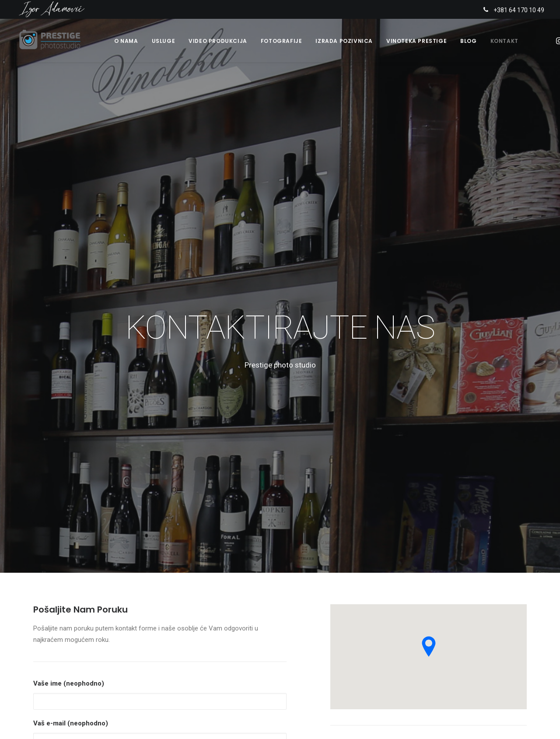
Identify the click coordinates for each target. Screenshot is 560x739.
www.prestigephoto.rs (377, 541)
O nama (126, 42)
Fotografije (282, 42)
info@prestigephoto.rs (384, 529)
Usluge (164, 42)
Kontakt (504, 42)
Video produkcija (218, 42)
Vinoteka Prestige (416, 42)
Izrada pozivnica (344, 42)
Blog (468, 42)
